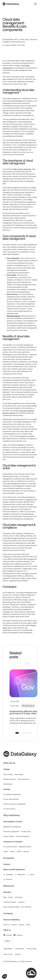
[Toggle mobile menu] (35, 4)
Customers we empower (13, 842)
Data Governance (28, 706)
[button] (17, 733)
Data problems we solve (13, 822)
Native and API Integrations (14, 869)
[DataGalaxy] (11, 4)
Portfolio (7, 789)
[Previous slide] (20, 664)
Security (18, 954)
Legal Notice (8, 949)
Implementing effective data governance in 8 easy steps (23, 712)
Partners (7, 864)
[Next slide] (27, 664)
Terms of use (8, 954)
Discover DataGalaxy (12, 920)
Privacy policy (32, 949)
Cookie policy (20, 949)
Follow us (7, 930)
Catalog (6, 769)
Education (7, 892)
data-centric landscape (22, 169)
